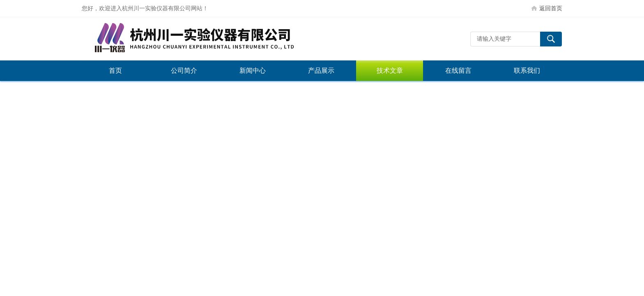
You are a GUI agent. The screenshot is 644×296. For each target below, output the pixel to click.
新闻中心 (253, 71)
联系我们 (527, 71)
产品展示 (321, 71)
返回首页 (551, 8)
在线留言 (458, 71)
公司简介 (184, 71)
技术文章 (390, 71)
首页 (115, 71)
